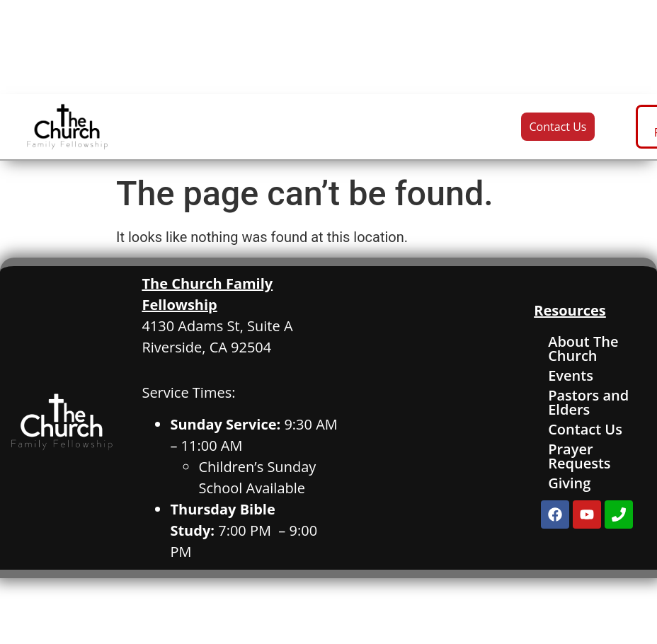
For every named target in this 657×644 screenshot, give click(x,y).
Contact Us (585, 429)
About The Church (583, 349)
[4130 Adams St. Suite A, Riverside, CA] (437, 418)
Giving (569, 483)
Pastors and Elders (588, 402)
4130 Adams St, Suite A (217, 326)
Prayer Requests (579, 456)
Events (571, 375)
